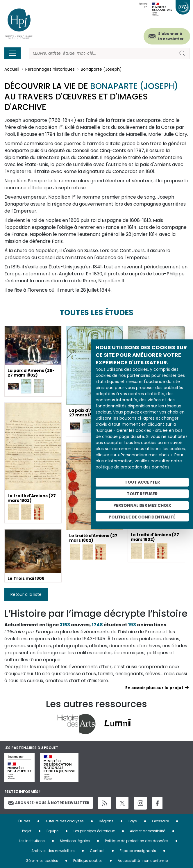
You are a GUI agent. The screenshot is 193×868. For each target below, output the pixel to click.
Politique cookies (88, 861)
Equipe (52, 831)
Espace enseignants (138, 851)
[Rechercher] (102, 53)
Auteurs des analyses (65, 821)
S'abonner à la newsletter (171, 36)
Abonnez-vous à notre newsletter (49, 803)
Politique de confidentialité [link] (142, 517)
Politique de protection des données (137, 841)
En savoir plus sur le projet (154, 688)
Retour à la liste (26, 594)
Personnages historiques (50, 69)
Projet (27, 831)
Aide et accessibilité (148, 831)
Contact (97, 851)
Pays (133, 821)
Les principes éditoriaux (94, 831)
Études (24, 821)
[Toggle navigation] (12, 53)
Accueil (12, 69)
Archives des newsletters (53, 851)
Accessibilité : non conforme (143, 861)
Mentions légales (75, 841)
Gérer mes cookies (42, 861)
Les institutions (32, 841)
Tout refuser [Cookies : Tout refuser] (142, 494)
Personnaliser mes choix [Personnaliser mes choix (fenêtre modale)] (142, 505)
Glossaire (160, 821)
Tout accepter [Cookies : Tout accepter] (142, 482)
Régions (106, 821)
